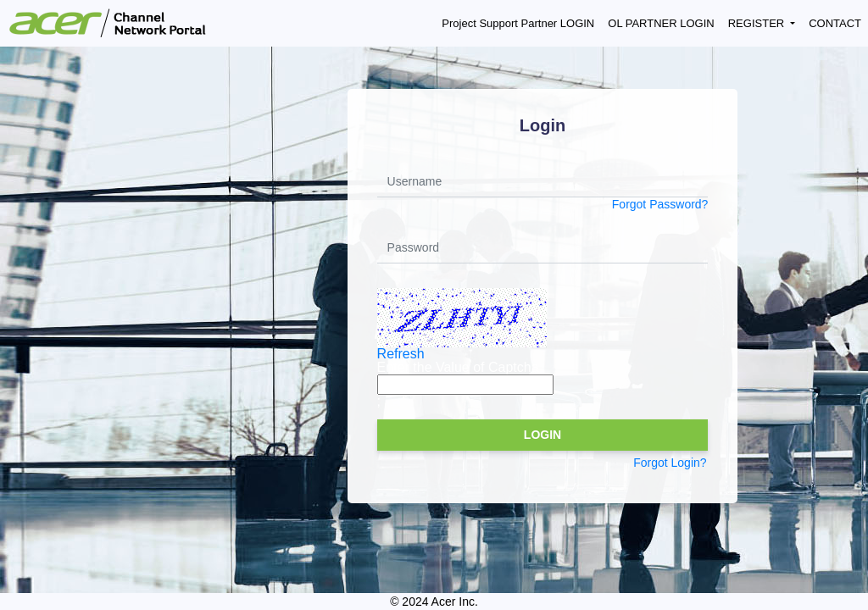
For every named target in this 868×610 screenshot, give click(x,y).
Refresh (401, 354)
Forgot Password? (660, 204)
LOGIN (542, 435)
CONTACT (835, 23)
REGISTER (758, 23)
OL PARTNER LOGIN (661, 23)
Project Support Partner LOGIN (518, 23)
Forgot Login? (670, 463)
